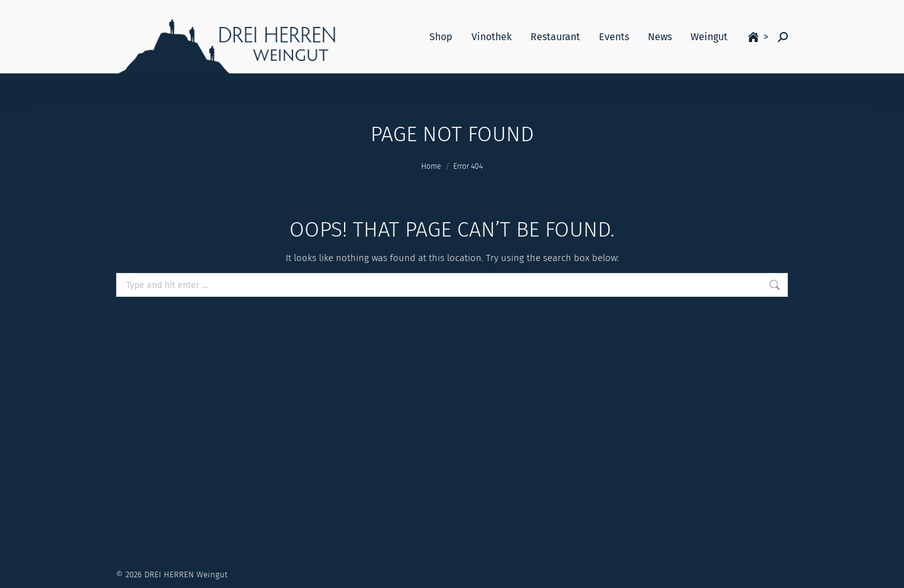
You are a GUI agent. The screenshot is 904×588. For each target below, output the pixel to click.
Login (682, 12)
